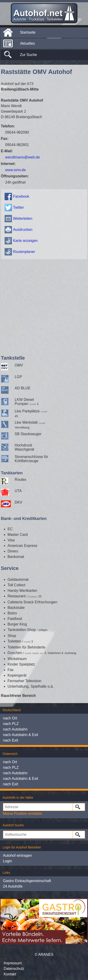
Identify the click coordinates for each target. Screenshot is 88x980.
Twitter (18, 207)
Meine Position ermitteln (23, 814)
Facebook (21, 196)
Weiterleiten (23, 219)
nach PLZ (11, 724)
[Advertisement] (43, 306)
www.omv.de (16, 170)
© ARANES (44, 955)
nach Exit (11, 740)
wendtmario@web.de (23, 157)
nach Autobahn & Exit (21, 735)
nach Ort (10, 718)
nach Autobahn (15, 729)
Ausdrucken (23, 230)
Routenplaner (24, 252)
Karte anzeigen (26, 241)
